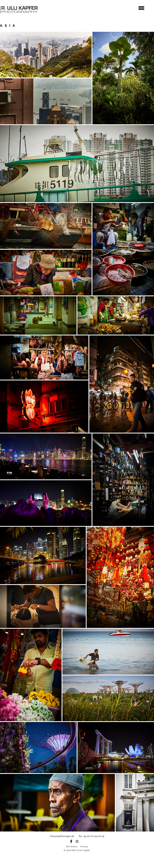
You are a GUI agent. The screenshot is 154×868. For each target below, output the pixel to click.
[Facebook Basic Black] (71, 841)
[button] (141, 8)
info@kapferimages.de (62, 836)
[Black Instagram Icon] (77, 841)
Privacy (84, 847)
